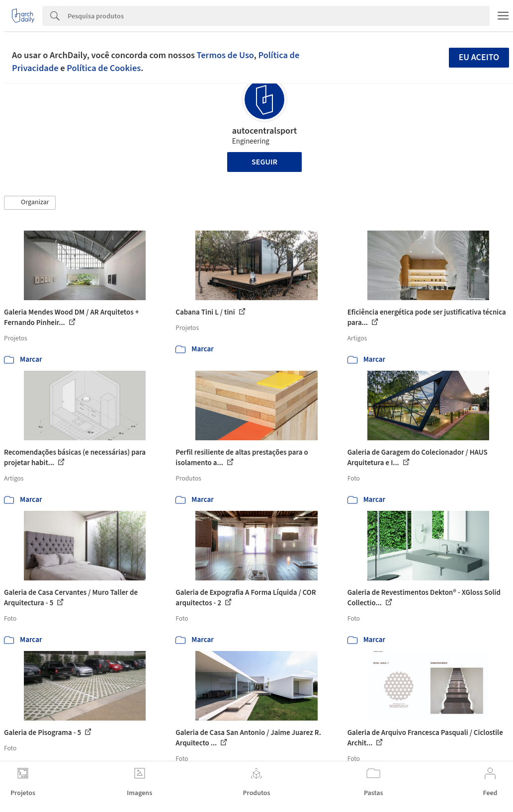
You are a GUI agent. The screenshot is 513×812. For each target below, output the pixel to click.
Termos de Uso (225, 55)
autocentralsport (264, 131)
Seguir (264, 162)
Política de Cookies (104, 68)
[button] (30, 203)
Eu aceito (479, 57)
